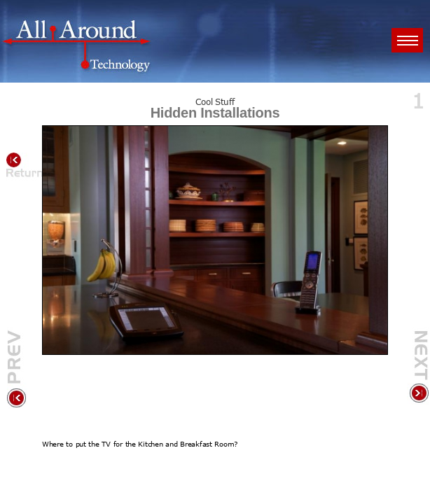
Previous (18, 369)
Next (418, 369)
